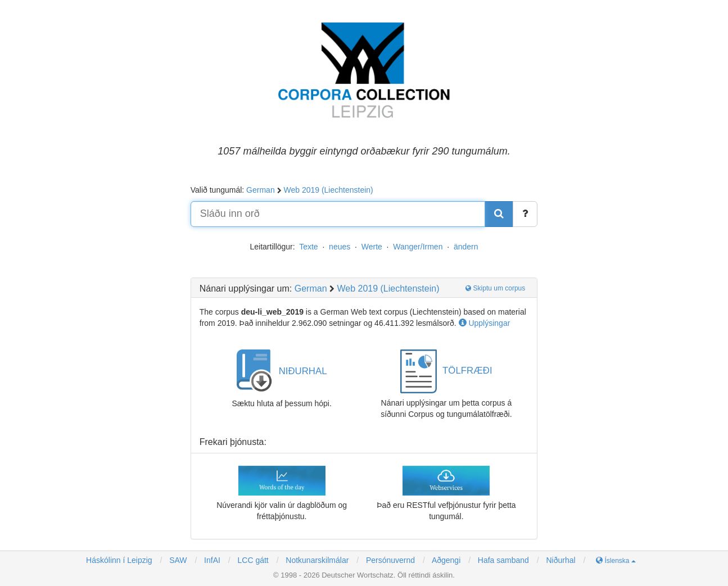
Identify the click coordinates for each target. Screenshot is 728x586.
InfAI (211, 560)
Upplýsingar (485, 323)
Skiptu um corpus (495, 288)
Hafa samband (503, 560)
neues (340, 247)
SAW (177, 560)
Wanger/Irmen (418, 247)
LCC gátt (252, 560)
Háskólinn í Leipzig (119, 560)
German (261, 190)
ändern (466, 247)
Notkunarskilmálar (317, 560)
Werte (372, 247)
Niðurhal (560, 560)
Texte (308, 247)
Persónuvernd (390, 560)
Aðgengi (446, 560)
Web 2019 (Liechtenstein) (328, 190)
